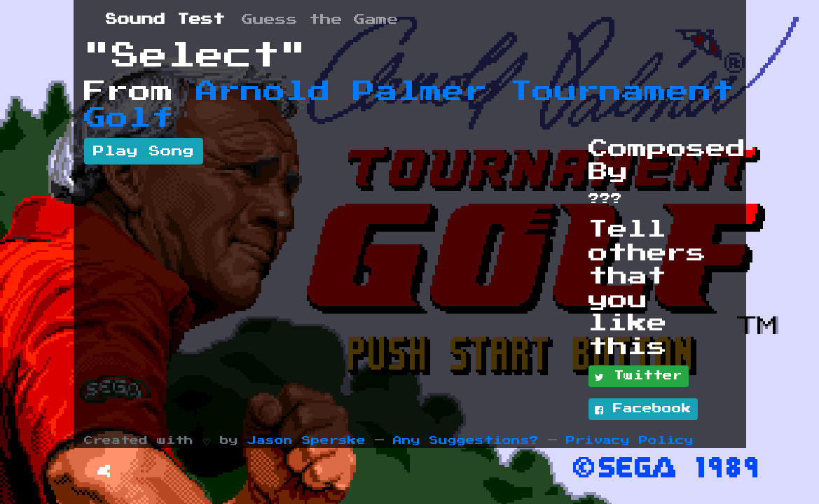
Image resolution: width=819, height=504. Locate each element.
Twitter (639, 377)
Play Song (144, 151)
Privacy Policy (630, 441)
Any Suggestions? (466, 441)
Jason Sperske (307, 441)
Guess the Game (320, 20)
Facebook (643, 409)
